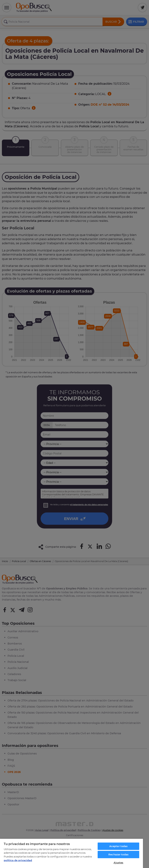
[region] (71, 853)
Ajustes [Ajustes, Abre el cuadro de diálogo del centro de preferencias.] (119, 863)
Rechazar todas (118, 854)
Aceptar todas (119, 846)
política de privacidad (18, 860)
